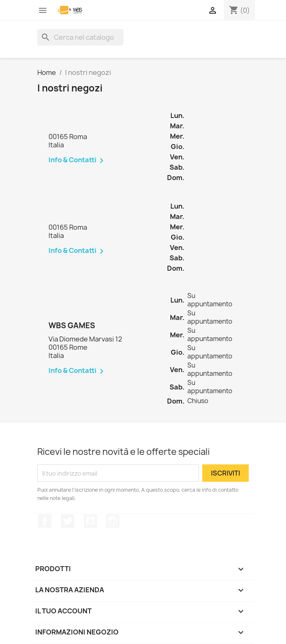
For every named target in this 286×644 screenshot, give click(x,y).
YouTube (90, 521)
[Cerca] (80, 37)
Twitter (68, 521)
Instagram (113, 521)
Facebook (45, 521)
